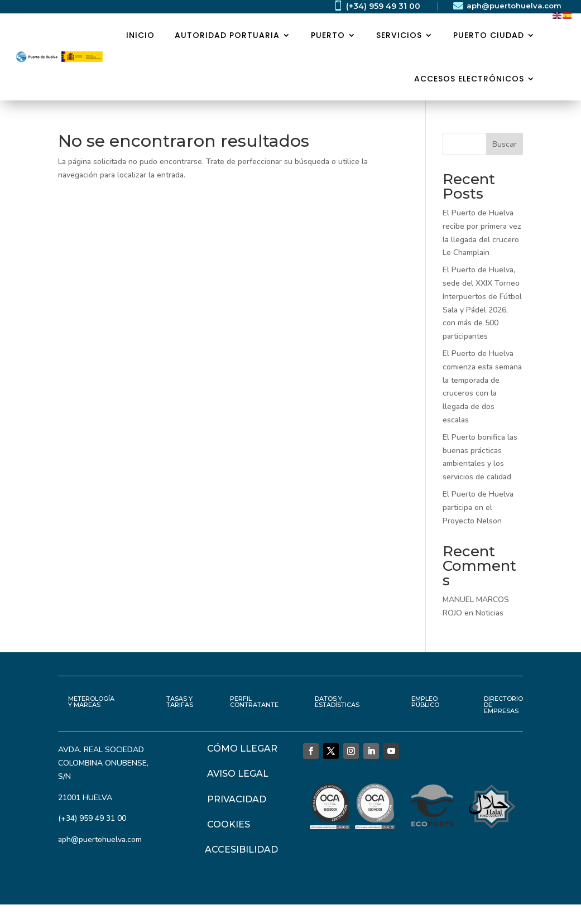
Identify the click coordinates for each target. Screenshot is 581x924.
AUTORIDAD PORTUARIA (227, 35)
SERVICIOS (399, 35)
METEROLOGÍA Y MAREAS (91, 702)
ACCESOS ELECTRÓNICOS (469, 79)
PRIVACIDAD (237, 799)
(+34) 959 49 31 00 (383, 6)
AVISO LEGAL (238, 774)
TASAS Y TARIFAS (180, 702)
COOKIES (229, 824)
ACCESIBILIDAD (241, 850)
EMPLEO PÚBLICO (425, 702)
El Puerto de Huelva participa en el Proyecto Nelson (478, 507)
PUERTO (328, 35)
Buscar (505, 144)
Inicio (140, 35)
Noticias (489, 613)
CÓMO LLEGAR (242, 749)
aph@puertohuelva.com (514, 6)
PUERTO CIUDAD (489, 35)
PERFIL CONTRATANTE (254, 702)
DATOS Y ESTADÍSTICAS (337, 702)
